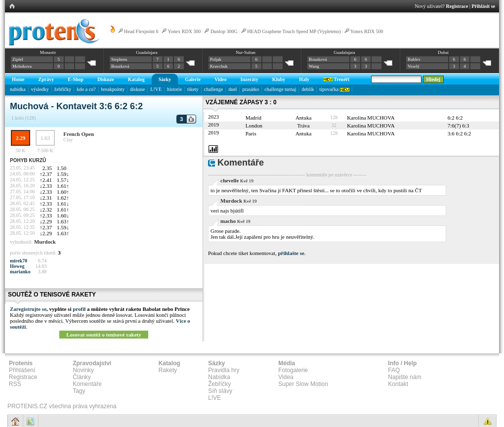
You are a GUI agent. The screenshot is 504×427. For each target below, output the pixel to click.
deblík (308, 89)
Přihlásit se (484, 6)
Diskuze (106, 79)
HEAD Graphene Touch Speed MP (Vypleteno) (294, 31)
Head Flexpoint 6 (141, 31)
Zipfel (18, 59)
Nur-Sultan (246, 52)
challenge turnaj (280, 89)
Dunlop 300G (224, 31)
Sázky (165, 79)
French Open (79, 134)
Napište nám (404, 377)
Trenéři (336, 79)
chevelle (230, 180)
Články (82, 377)
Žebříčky (219, 384)
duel (232, 89)
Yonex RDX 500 (367, 31)
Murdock (45, 242)
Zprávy (46, 79)
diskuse (137, 89)
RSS (15, 384)
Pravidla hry (224, 370)
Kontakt (398, 384)
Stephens (119, 59)
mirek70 (19, 261)
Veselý (414, 66)
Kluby (279, 79)
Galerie (193, 79)
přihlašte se (291, 253)
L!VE (156, 89)
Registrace (457, 6)
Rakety (168, 370)
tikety (193, 89)
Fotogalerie (293, 370)
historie (174, 89)
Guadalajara (147, 52)
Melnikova (22, 66)
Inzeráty (250, 79)
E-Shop (76, 79)
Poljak (216, 59)
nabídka (18, 89)
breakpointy (113, 89)
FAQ (394, 370)
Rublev (414, 59)
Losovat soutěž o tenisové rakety (104, 335)
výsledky (40, 89)
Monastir (48, 52)
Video (221, 79)
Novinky (83, 370)
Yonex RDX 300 (185, 31)
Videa (286, 377)
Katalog (136, 79)
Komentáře (87, 384)
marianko (20, 272)
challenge (213, 89)
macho (228, 221)
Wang (314, 66)
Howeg (17, 266)
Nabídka (219, 377)
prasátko (251, 89)
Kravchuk (219, 66)
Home (18, 79)
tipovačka (334, 89)
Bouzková (120, 66)
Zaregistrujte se (28, 309)
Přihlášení (22, 370)
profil (79, 309)
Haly (304, 79)
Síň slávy (220, 391)
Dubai (443, 52)
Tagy (79, 391)
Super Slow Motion (303, 384)
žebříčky (63, 89)
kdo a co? (86, 89)
